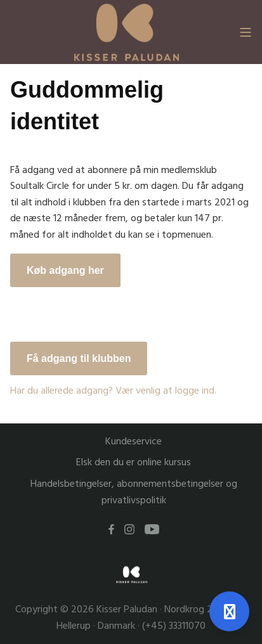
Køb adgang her (65, 270)
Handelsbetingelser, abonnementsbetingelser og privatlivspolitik (134, 492)
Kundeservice (134, 441)
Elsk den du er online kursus (134, 462)
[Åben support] (229, 611)
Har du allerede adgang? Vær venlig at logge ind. (113, 391)
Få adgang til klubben (79, 358)
